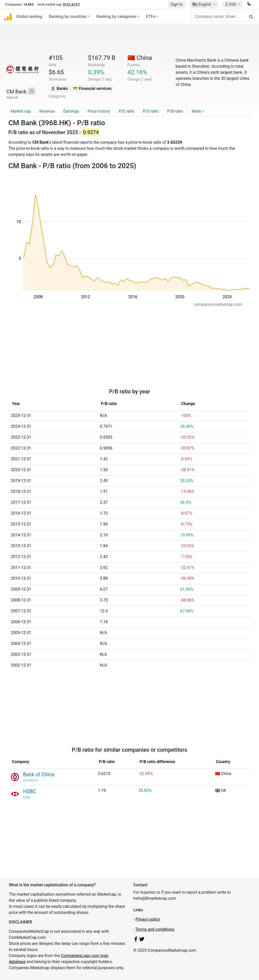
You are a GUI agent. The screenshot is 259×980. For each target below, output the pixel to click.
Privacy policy (148, 919)
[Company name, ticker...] (223, 17)
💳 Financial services (92, 89)
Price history (99, 111)
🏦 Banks (59, 89)
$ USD (231, 4)
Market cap (21, 111)
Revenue (47, 111)
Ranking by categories (116, 17)
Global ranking (29, 17)
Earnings (71, 111)
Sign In (177, 4)
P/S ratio (151, 111)
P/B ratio (175, 111)
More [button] (196, 111)
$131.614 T (71, 4)
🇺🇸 (202, 4)
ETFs (150, 17)
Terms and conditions (155, 929)
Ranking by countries (68, 17)
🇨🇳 (140, 58)
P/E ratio (126, 111)
